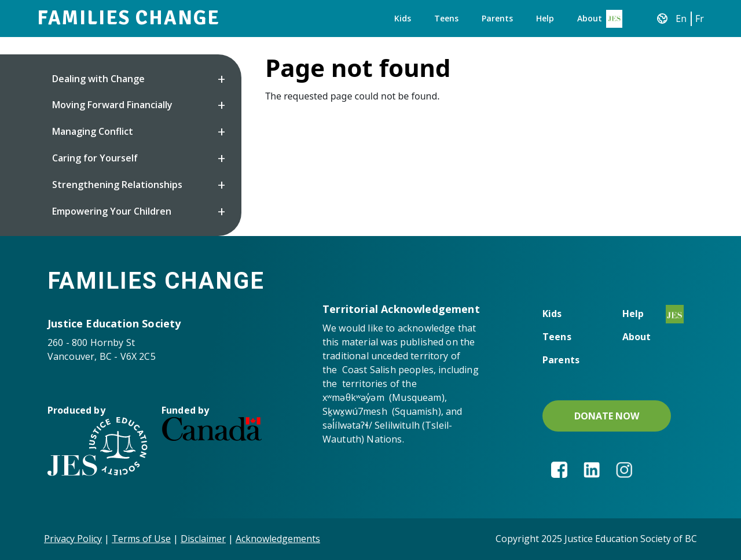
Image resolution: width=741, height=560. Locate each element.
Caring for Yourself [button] (95, 158)
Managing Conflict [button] (93, 131)
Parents (497, 18)
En (681, 19)
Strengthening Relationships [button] (117, 185)
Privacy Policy (73, 539)
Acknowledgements (278, 539)
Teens (446, 18)
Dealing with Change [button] (98, 79)
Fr (700, 19)
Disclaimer (203, 539)
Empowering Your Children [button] (112, 211)
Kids (403, 18)
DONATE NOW (607, 416)
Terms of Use (141, 539)
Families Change (129, 18)
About (590, 18)
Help (545, 18)
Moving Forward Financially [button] (112, 105)
